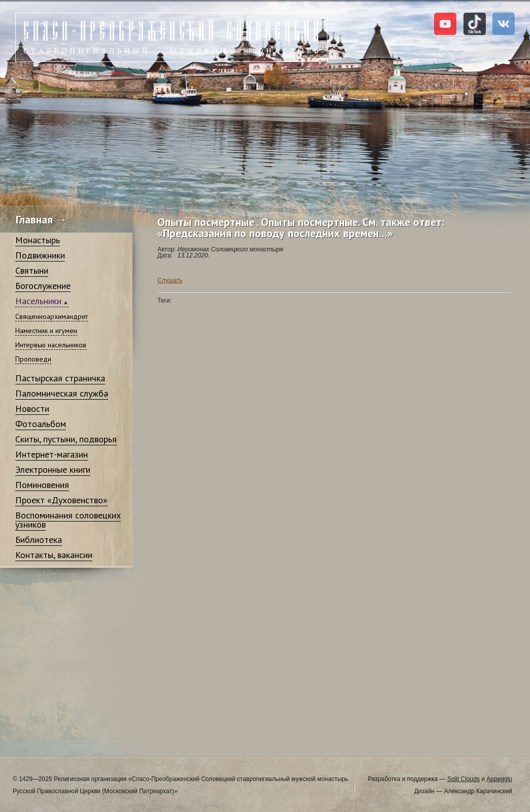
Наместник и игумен (46, 331)
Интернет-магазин (52, 454)
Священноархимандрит (52, 316)
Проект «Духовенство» (61, 500)
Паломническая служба (62, 393)
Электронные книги (53, 469)
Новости (32, 409)
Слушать (170, 280)
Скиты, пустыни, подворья (66, 439)
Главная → (41, 219)
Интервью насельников (51, 345)
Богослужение (43, 286)
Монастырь (38, 240)
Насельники (38, 301)
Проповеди (33, 359)
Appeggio (499, 779)
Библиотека (39, 540)
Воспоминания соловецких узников (68, 520)
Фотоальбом (41, 424)
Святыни (32, 270)
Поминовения (42, 485)
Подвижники (40, 255)
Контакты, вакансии (54, 555)
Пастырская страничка (60, 378)
